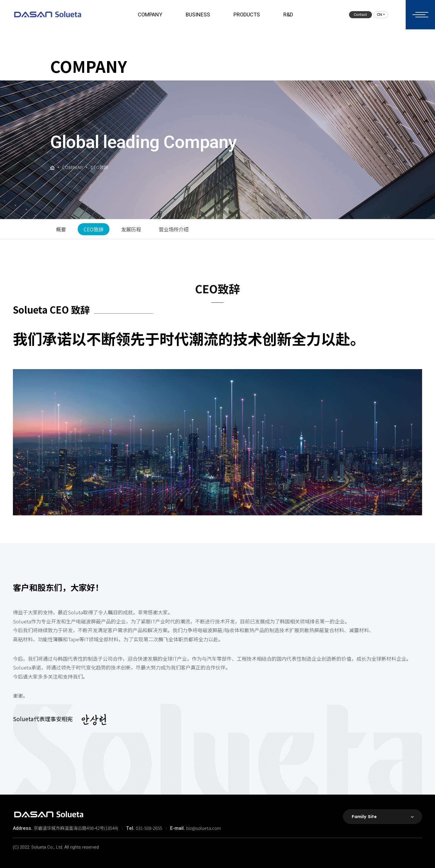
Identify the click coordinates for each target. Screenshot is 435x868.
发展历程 (131, 229)
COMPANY (150, 15)
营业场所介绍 (174, 229)
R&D (288, 15)
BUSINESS (198, 15)
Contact (360, 15)
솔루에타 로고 (47, 15)
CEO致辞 (94, 229)
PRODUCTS (247, 15)
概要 (61, 229)
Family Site (364, 816)
